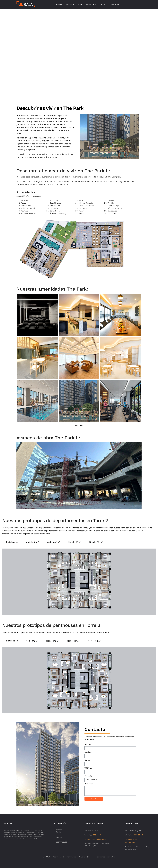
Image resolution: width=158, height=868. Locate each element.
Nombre (88, 744)
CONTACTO (115, 5)
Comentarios (90, 784)
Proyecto (88, 776)
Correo (87, 760)
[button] (108, 158)
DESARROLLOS (74, 5)
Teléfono (88, 768)
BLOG (103, 5)
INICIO (59, 5)
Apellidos (88, 752)
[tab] (12, 542)
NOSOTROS (91, 5)
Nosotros (59, 837)
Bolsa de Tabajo (59, 831)
